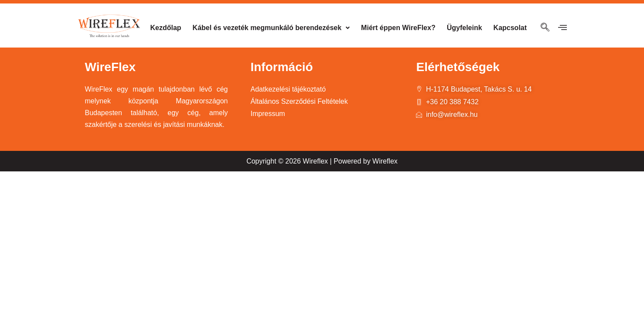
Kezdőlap (165, 28)
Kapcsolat (510, 28)
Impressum (267, 114)
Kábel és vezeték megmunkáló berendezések (271, 28)
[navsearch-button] (545, 28)
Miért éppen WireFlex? (398, 28)
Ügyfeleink (465, 28)
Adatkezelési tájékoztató (288, 89)
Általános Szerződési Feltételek (299, 101)
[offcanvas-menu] (562, 28)
